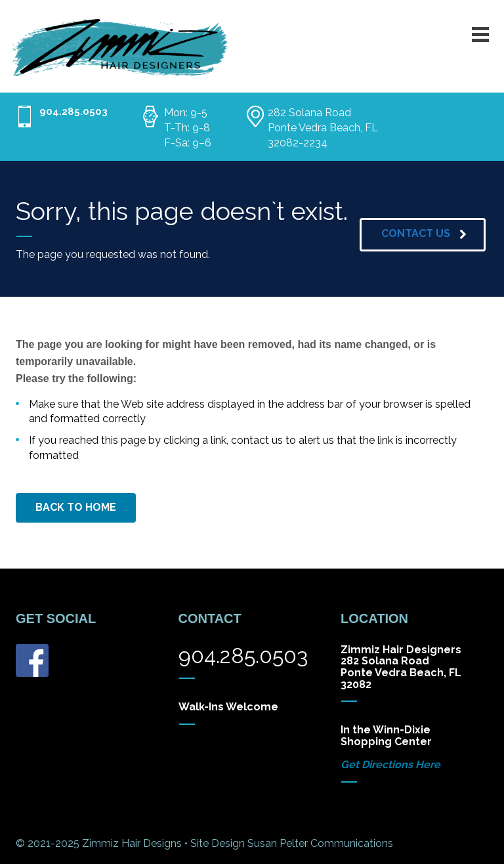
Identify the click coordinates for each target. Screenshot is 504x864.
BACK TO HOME (76, 507)
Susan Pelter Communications (320, 843)
